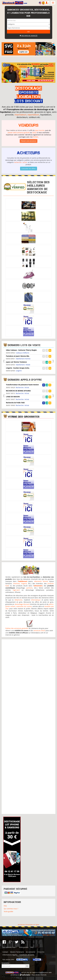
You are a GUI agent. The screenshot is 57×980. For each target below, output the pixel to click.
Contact (5, 952)
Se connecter (31, 952)
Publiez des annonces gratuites (17, 628)
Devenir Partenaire (17, 952)
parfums (29, 588)
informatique (36, 600)
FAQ (5, 906)
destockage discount (22, 604)
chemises (16, 583)
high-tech (16, 590)
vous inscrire (40, 130)
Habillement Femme (23, 359)
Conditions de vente (27, 955)
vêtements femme (41, 581)
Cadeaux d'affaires (22, 353)
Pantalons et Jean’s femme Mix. (18, 356)
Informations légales (10, 955)
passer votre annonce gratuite (19, 133)
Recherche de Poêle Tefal (15, 403)
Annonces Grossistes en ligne (28, 925)
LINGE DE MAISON (13, 397)
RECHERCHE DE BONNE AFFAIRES (18, 391)
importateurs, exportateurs (27, 115)
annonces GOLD (39, 630)
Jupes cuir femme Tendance (16, 362)
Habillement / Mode (23, 365)
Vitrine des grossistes (24, 417)
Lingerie (19, 371)
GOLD (34, 133)
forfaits (36, 137)
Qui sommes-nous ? (11, 909)
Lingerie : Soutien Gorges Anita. (18, 368)
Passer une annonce (29, 141)
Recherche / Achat (22, 387)
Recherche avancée (29, 36)
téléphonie (18, 600)
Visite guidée (8, 911)
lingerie (24, 583)
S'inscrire (41, 952)
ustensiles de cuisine (24, 606)
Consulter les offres (29, 169)
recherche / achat (20, 162)
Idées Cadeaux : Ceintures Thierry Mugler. (22, 350)
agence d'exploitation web (42, 972)
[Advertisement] (29, 727)
